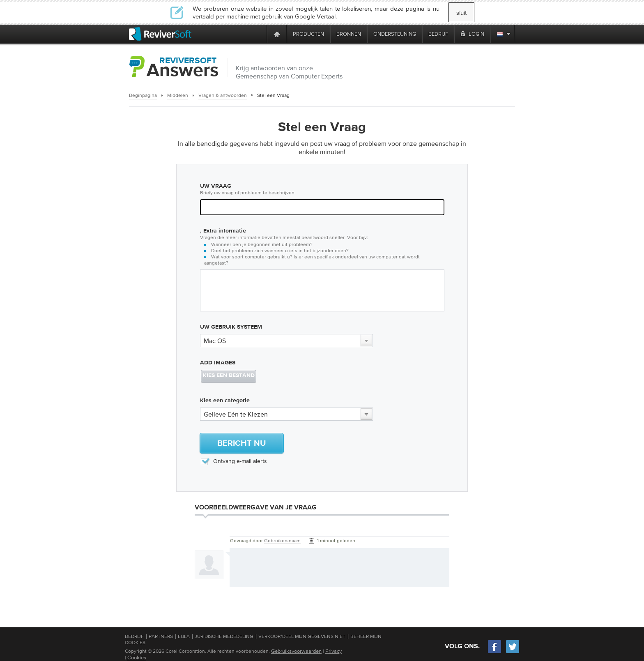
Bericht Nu (242, 443)
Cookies (137, 658)
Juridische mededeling (224, 636)
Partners (161, 636)
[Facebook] (495, 652)
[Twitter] (513, 652)
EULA (184, 636)
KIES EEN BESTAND (229, 375)
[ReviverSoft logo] (160, 34)
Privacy (333, 651)
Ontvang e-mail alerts (233, 461)
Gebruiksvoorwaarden (296, 651)
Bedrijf (134, 636)
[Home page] (277, 34)
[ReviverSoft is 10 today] (259, 34)
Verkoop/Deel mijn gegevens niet (302, 636)
